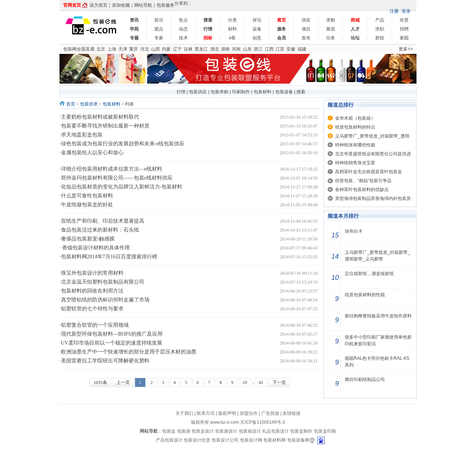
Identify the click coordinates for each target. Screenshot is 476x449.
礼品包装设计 (276, 431)
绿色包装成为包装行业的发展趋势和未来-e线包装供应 (123, 144)
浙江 (258, 49)
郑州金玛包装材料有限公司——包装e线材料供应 (117, 178)
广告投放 (270, 413)
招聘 (404, 29)
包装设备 (284, 92)
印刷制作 (241, 92)
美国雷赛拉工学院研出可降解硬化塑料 (105, 361)
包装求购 (219, 92)
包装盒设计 (203, 431)
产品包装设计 (169, 440)
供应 (306, 20)
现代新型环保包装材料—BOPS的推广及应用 (112, 334)
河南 (236, 49)
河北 (145, 49)
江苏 (280, 49)
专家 (159, 38)
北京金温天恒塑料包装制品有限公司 (103, 282)
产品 (380, 20)
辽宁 (177, 49)
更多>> (406, 49)
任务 (331, 38)
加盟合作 (249, 413)
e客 (233, 38)
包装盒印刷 (325, 431)
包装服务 (165, 5)
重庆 (134, 49)
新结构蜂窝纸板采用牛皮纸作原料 (378, 316)
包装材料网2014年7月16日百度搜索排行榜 (109, 257)
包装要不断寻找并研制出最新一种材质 (105, 126)
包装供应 (198, 92)
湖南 (225, 49)
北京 (101, 49)
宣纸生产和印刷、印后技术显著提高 (103, 221)
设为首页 (99, 5)
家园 (404, 38)
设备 (257, 29)
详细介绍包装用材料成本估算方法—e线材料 (112, 169)
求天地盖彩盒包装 (82, 135)
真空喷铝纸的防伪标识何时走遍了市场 (105, 300)
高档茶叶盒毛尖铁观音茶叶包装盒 (369, 172)
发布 (306, 38)
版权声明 (227, 413)
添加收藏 (121, 5)
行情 (181, 92)
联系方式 (206, 413)
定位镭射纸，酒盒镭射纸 (369, 274)
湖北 (215, 49)
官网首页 (72, 5)
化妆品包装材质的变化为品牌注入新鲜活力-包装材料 (122, 187)
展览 (331, 29)
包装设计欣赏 (198, 440)
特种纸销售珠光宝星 (355, 163)
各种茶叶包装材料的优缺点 (362, 190)
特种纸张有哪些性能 (355, 145)
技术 (183, 38)
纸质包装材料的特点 (355, 127)
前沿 (159, 20)
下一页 (279, 382)
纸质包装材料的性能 (365, 295)
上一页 (123, 382)
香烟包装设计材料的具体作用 (96, 248)
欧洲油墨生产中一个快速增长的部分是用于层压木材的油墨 (129, 352)
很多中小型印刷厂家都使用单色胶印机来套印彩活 (378, 340)
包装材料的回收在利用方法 (92, 291)
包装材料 (263, 92)
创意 (257, 38)
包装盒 (169, 431)
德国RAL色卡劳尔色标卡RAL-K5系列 (377, 362)
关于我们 (184, 413)
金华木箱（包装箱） (355, 118)
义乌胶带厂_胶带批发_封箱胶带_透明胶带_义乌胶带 (377, 256)
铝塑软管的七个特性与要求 (92, 309)
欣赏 (404, 20)
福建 (302, 49)
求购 (331, 20)
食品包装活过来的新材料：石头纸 (100, 230)
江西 (269, 49)
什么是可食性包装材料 (87, 196)
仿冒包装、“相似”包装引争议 (363, 181)
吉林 (188, 49)
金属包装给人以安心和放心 (92, 153)
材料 (232, 29)
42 (261, 382)
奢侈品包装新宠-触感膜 (88, 239)
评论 (257, 20)
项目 (306, 29)
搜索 (301, 92)
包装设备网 (298, 440)
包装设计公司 (226, 440)
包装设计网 (251, 440)
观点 (159, 29)
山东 (247, 49)
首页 (71, 104)
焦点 (183, 20)
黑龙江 (201, 49)
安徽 (291, 49)
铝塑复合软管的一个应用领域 (95, 325)
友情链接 (292, 413)
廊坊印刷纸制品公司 (365, 379)
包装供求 (89, 104)
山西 (155, 49)
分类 (232, 20)
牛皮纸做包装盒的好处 (87, 205)
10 (245, 382)
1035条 (100, 382)
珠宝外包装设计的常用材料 (92, 273)
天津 (123, 49)
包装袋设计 (226, 431)
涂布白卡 (354, 231)
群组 (380, 38)
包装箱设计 (250, 431)
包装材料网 (274, 440)
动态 (183, 29)
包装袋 (184, 431)
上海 (112, 49)
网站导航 (143, 5)
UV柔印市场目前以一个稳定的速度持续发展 (112, 343)
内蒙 (166, 49)
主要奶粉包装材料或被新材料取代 (100, 117)
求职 (380, 29)
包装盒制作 (302, 431)
